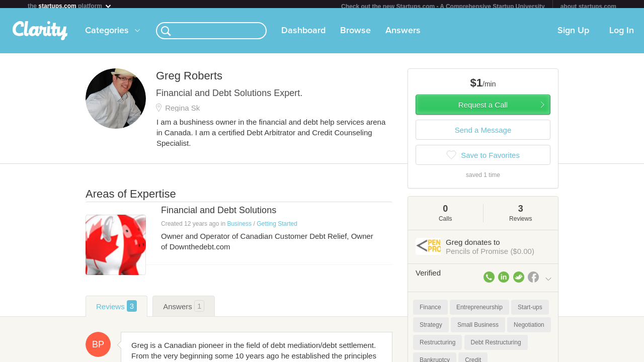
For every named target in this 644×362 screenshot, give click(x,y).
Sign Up (573, 35)
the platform (70, 6)
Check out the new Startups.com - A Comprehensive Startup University (443, 7)
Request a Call (483, 109)
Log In (622, 35)
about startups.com (588, 7)
